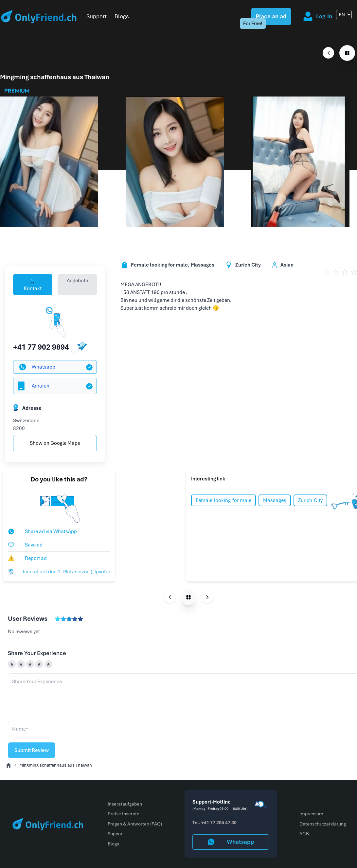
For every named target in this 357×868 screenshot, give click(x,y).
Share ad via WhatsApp (42, 531)
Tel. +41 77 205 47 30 (214, 823)
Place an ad (271, 16)
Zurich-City (310, 500)
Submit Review (32, 750)
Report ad (27, 558)
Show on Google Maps (55, 443)
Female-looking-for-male (223, 500)
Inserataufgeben (125, 804)
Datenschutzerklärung (323, 824)
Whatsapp (37, 367)
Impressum (311, 814)
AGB (304, 834)
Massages (275, 500)
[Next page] (207, 597)
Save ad (25, 545)
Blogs (122, 16)
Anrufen (33, 386)
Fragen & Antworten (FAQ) (135, 824)
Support (97, 16)
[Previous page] (328, 53)
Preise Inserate (124, 814)
